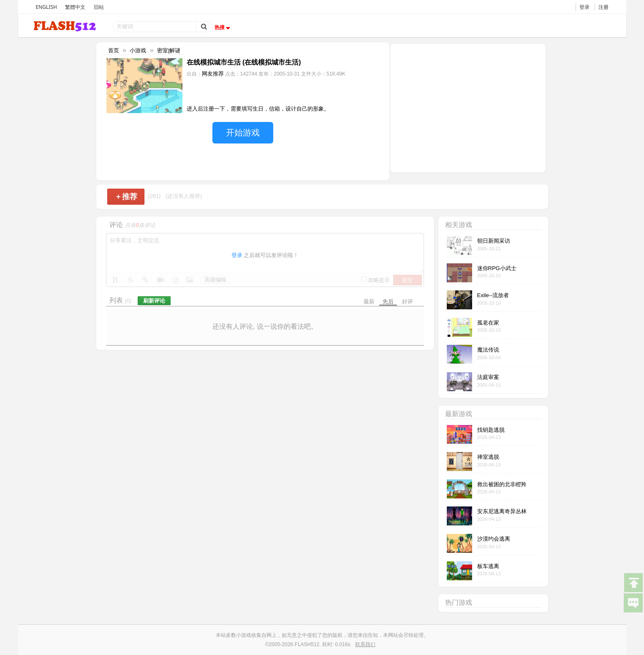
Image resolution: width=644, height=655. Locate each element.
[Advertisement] (468, 107)
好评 (408, 302)
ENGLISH (46, 7)
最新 (369, 302)
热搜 (223, 27)
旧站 (99, 7)
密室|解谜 (169, 50)
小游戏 (138, 50)
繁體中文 (75, 7)
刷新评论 (154, 301)
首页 (114, 50)
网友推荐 (213, 74)
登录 (584, 7)
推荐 (127, 197)
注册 (603, 7)
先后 (388, 302)
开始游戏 (243, 133)
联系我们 (365, 644)
